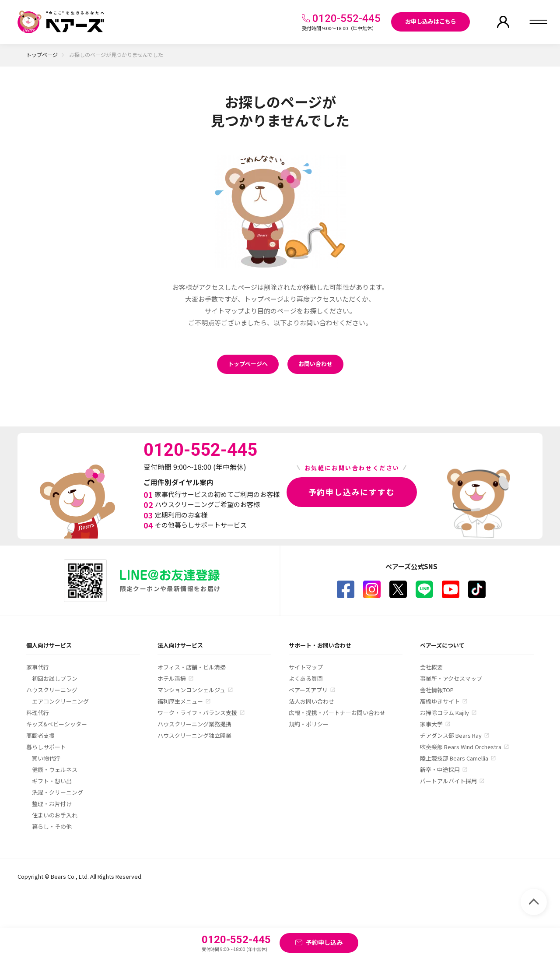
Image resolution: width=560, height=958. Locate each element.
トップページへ (248, 364)
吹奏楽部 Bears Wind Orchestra (461, 747)
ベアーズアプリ (308, 690)
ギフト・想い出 (52, 781)
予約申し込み (324, 942)
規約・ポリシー (309, 724)
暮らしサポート (46, 747)
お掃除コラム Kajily (444, 713)
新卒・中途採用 (440, 770)
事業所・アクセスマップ (451, 678)
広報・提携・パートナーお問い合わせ (337, 713)
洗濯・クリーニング (58, 792)
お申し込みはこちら (431, 21)
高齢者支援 (40, 735)
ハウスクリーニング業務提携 (194, 724)
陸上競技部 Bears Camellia (454, 758)
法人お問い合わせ (311, 701)
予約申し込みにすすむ (352, 492)
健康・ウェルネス (55, 770)
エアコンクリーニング (60, 701)
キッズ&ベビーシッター (57, 724)
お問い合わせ (315, 364)
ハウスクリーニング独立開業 (194, 735)
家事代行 (38, 667)
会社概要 (431, 667)
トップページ (42, 55)
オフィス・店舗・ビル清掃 (192, 667)
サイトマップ (306, 667)
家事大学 (431, 724)
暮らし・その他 (52, 826)
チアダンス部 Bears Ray (451, 735)
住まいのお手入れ (55, 815)
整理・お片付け (52, 804)
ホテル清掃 (172, 678)
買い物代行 (46, 758)
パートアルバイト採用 (448, 781)
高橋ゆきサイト (440, 701)
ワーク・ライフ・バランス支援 (197, 713)
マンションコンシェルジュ (191, 690)
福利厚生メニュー (180, 701)
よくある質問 (306, 678)
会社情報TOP (437, 690)
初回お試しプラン (55, 678)
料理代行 (38, 713)
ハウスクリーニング (52, 690)
